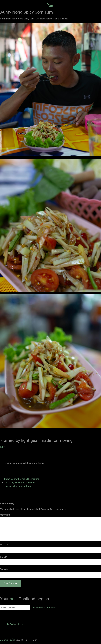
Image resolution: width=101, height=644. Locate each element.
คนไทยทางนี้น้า (7, 640)
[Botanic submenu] (52, 608)
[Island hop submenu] (39, 608)
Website (4, 569)
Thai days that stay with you (18, 486)
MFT (3, 447)
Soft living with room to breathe (20, 482)
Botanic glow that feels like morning (22, 479)
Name (4, 545)
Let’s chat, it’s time (16, 624)
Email (4, 557)
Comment (6, 515)
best (14, 599)
